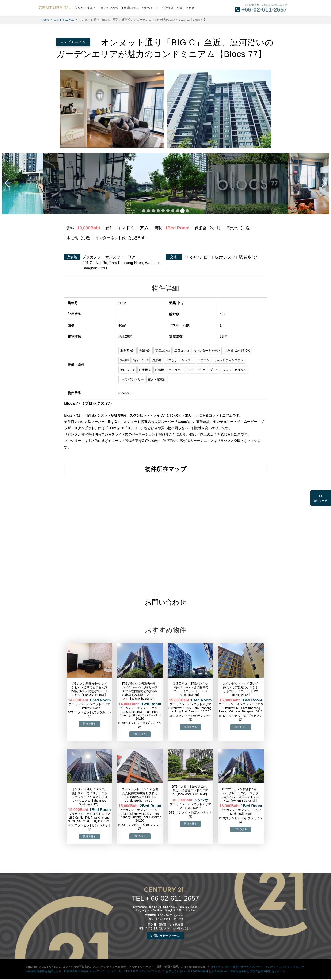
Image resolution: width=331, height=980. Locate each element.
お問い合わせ (186, 8)
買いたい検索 (109, 8)
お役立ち (148, 8)
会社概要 (168, 8)
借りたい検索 (84, 8)
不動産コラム (130, 8)
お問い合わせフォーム (165, 936)
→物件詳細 (90, 724)
